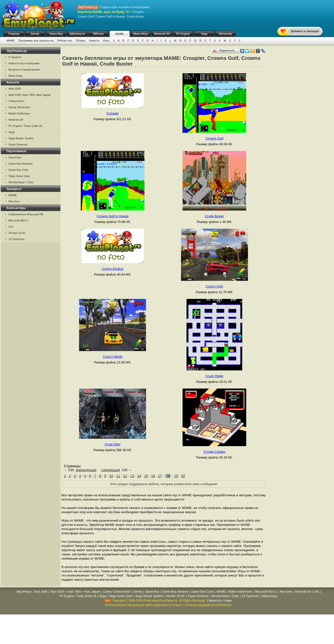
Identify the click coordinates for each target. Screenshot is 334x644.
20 (183, 476)
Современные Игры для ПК (26, 214)
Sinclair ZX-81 (17, 233)
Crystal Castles (215, 452)
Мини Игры (141, 34)
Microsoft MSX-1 (19, 220)
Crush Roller (214, 376)
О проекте (15, 57)
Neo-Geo (14, 201)
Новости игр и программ (24, 63)
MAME (120, 34)
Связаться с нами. (220, 601)
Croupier (113, 113)
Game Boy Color (19, 170)
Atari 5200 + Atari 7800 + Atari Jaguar (75, 592)
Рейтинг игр (65, 40)
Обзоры (81, 40)
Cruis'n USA (214, 286)
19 (176, 476)
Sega (204, 34)
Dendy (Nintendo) (19, 107)
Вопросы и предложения (24, 70)
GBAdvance (77, 34)
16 (153, 476)
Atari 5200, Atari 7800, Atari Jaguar (30, 95)
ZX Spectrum (16, 239)
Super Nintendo (18, 144)
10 (111, 476)
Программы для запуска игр (36, 40)
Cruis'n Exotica (113, 269)
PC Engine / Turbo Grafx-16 (25, 126)
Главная (14, 34)
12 (125, 476)
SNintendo (225, 34)
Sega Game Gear (19, 176)
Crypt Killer (113, 444)
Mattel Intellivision (19, 113)
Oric (11, 227)
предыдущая (86, 470)
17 (160, 476)
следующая (111, 470)
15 (146, 476)
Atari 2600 (15, 89)
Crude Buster (215, 216)
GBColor (98, 34)
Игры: (107, 40)
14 (139, 476)
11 (118, 476)
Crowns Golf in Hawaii (113, 216)
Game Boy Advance (21, 164)
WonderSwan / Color (21, 182)
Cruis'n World (113, 357)
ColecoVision (16, 101)
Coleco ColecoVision (117, 592)
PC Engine (183, 34)
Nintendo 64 (162, 34)
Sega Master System (21, 138)
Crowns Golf (214, 138)
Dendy (35, 34)
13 (132, 476)
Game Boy (56, 34)
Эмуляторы (24, 592)
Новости (94, 40)
